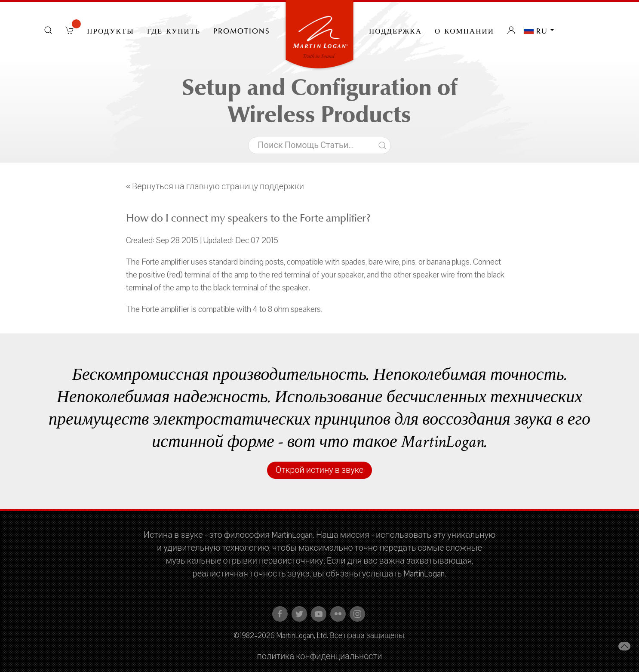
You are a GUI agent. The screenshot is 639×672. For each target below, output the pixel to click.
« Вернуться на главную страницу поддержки (215, 187)
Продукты (111, 30)
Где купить (174, 30)
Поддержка (395, 30)
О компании (464, 30)
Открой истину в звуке (319, 470)
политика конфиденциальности (320, 657)
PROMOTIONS (242, 30)
